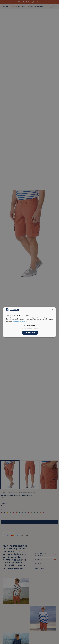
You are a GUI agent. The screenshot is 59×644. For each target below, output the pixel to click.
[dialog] (29, 322)
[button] (29, 325)
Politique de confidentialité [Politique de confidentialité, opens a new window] (19, 322)
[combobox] (53, 310)
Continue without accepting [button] (30, 329)
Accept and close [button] (30, 333)
